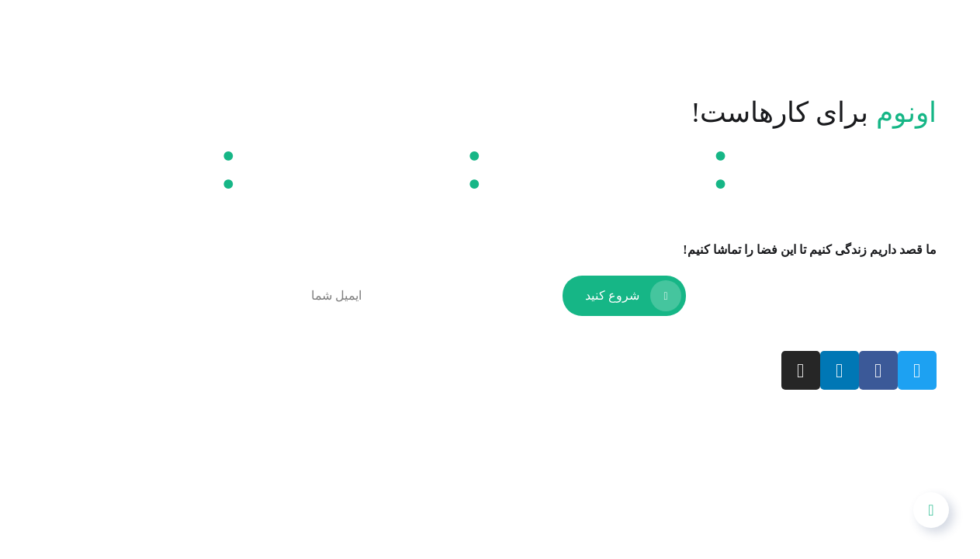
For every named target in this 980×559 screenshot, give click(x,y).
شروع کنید (633, 296)
